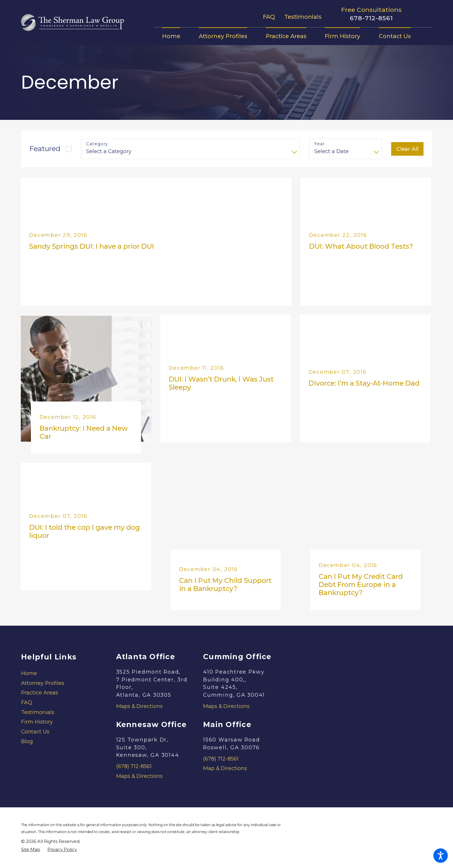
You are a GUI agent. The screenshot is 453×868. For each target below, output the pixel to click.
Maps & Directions (139, 706)
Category (97, 144)
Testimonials (303, 17)
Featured (45, 149)
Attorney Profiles (43, 683)
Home (29, 673)
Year (320, 144)
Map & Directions (225, 768)
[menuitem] (176, 36)
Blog (27, 741)
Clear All (407, 149)
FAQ (269, 17)
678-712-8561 (372, 18)
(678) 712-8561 (134, 766)
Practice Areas (40, 693)
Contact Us (35, 732)
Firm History (37, 722)
